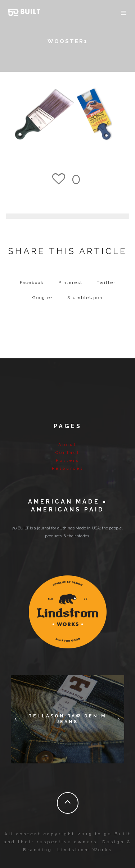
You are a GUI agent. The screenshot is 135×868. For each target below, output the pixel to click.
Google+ (43, 298)
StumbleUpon (85, 298)
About (67, 445)
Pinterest (70, 283)
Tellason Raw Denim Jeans (67, 719)
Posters (67, 461)
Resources (68, 469)
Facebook (32, 283)
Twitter (106, 283)
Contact (68, 453)
